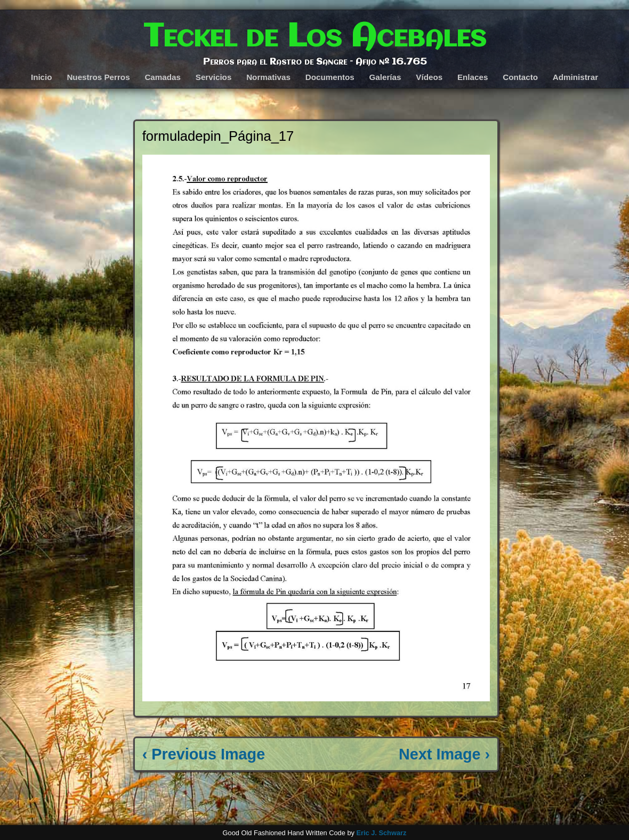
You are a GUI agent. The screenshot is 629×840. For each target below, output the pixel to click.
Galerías (385, 77)
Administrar (575, 77)
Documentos (330, 77)
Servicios (214, 77)
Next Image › (444, 754)
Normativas (268, 77)
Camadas (163, 77)
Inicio (42, 77)
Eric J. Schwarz (381, 833)
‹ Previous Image (204, 754)
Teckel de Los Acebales (315, 37)
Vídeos (429, 77)
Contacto (520, 77)
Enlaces (473, 77)
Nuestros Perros (98, 77)
